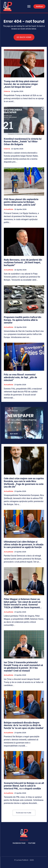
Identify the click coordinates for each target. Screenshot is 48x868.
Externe (7, 91)
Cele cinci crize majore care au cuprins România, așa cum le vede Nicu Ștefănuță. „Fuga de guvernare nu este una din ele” (24, 483)
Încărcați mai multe (24, 813)
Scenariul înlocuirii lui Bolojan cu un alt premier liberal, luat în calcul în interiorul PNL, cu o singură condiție (24, 786)
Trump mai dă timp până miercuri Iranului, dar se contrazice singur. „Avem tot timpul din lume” (21, 84)
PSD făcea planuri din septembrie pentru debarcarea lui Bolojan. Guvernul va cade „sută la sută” (21, 202)
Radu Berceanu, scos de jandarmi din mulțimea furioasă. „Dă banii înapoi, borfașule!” (23, 262)
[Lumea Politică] (24, 833)
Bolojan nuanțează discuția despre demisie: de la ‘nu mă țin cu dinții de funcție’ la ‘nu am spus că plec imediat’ (24, 725)
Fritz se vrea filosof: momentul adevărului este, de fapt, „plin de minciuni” (20, 377)
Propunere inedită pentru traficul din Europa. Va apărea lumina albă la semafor (23, 320)
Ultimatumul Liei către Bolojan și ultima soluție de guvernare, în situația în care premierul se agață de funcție (24, 544)
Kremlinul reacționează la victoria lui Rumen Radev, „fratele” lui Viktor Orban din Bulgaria (23, 142)
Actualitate (9, 209)
